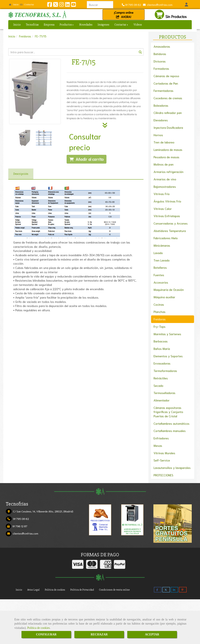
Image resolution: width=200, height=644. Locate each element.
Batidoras (160, 54)
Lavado (158, 253)
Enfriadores (161, 438)
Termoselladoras (164, 393)
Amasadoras (162, 46)
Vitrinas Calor (163, 209)
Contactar (27, 4)
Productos (67, 25)
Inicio (14, 4)
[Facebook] (50, 5)
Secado (158, 385)
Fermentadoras (163, 91)
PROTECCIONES (163, 475)
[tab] (21, 174)
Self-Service (162, 460)
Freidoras (160, 319)
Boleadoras (161, 105)
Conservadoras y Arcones (171, 223)
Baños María (162, 349)
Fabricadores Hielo (166, 238)
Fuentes (159, 275)
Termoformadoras (165, 371)
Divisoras (160, 61)
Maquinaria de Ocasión (169, 290)
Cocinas (159, 304)
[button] (186, 5)
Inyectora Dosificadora (168, 127)
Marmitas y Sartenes (167, 334)
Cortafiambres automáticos (171, 423)
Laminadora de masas (168, 150)
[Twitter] (56, 5)
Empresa (49, 25)
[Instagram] (61, 5)
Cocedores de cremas (168, 98)
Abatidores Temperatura (170, 231)
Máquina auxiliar (164, 297)
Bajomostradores (165, 186)
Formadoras (161, 68)
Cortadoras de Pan (166, 83)
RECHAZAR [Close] (99, 634)
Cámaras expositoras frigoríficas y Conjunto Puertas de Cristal (168, 412)
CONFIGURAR (46, 634)
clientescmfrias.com (159, 5)
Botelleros (160, 267)
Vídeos (138, 25)
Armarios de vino (165, 179)
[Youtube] (73, 5)
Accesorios (161, 282)
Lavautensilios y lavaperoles (172, 468)
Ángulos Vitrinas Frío (167, 201)
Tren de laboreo (164, 142)
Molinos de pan (164, 164)
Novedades (86, 25)
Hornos (158, 135)
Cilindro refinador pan (168, 113)
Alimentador (162, 400)
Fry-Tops (160, 326)
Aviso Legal (33, 590)
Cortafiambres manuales (170, 431)
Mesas (158, 445)
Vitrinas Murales (164, 453)
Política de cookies (39, 628)
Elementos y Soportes (168, 356)
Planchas (160, 312)
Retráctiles (161, 378)
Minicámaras (162, 245)
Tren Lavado (162, 260)
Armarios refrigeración (169, 172)
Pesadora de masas (166, 157)
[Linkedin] (67, 5)
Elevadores (161, 120)
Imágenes (103, 25)
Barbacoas (161, 341)
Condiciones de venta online (114, 590)
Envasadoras (162, 363)
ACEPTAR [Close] (152, 634)
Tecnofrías (32, 25)
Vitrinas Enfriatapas (167, 216)
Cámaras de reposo (166, 76)
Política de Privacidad (82, 590)
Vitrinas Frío (162, 194)
